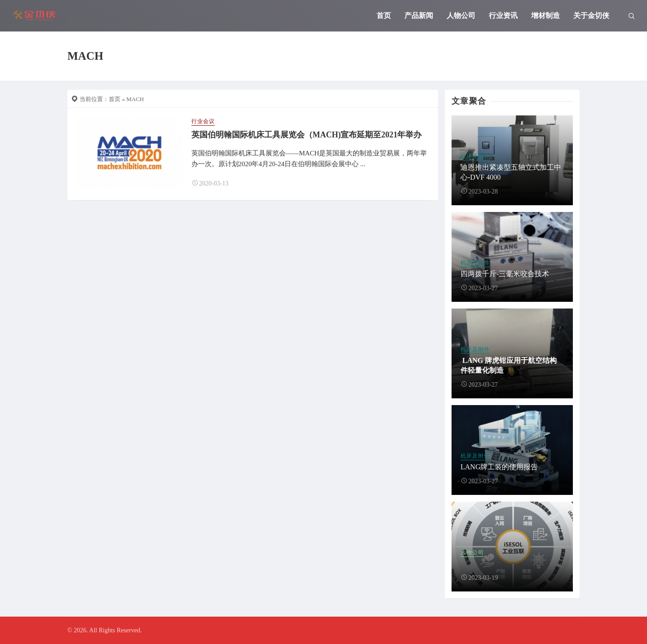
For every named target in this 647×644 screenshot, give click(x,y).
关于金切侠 (591, 15)
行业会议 (203, 121)
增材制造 (545, 15)
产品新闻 (419, 15)
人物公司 (461, 15)
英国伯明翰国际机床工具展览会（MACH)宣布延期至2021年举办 (307, 135)
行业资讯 (503, 15)
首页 (384, 15)
